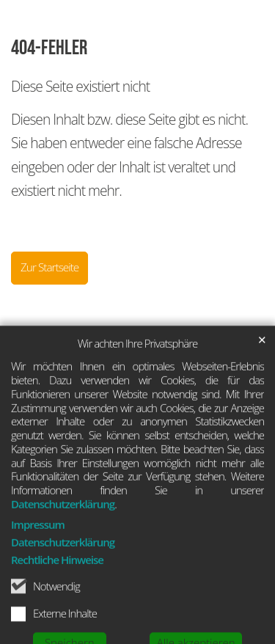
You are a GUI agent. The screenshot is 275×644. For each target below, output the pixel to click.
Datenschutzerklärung (63, 531)
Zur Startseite (49, 267)
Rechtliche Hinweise (57, 587)
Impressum (38, 552)
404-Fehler (49, 48)
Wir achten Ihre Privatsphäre (138, 371)
